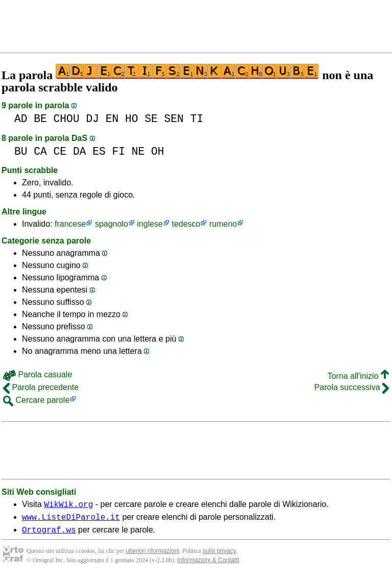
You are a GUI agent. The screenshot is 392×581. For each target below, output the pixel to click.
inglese (150, 224)
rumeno (223, 224)
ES (99, 151)
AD (21, 119)
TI (197, 119)
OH (158, 151)
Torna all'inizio (358, 376)
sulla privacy (219, 555)
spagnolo (112, 224)
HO (132, 119)
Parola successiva (352, 387)
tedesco (186, 224)
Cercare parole (36, 400)
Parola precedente (41, 387)
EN (112, 119)
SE (151, 119)
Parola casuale (38, 374)
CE (60, 151)
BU (21, 151)
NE (138, 151)
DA (80, 151)
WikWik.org (68, 505)
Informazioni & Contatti (208, 565)
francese (70, 224)
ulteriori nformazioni (152, 555)
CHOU (67, 119)
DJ (92, 119)
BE (40, 119)
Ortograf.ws (49, 534)
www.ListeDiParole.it (71, 520)
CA (40, 151)
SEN (174, 119)
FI (118, 151)
